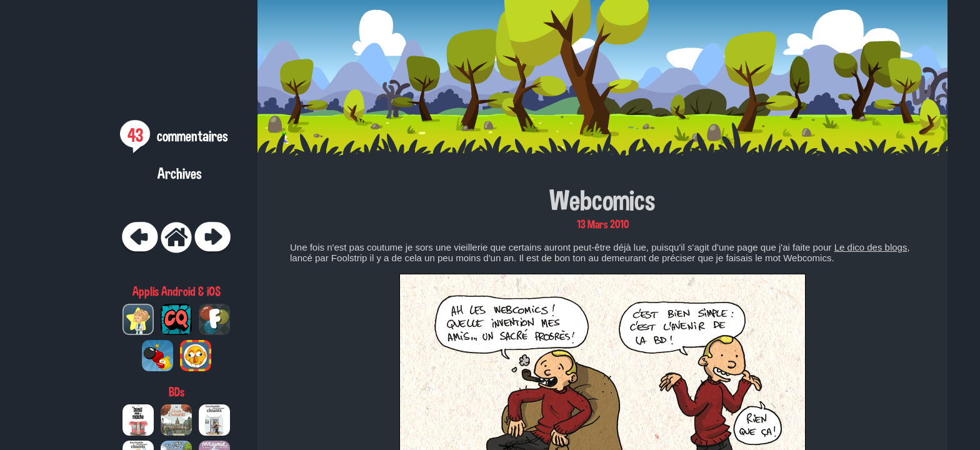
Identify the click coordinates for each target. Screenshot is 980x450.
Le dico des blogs (871, 247)
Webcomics (602, 200)
